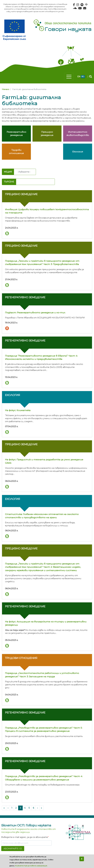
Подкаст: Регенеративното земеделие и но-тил (35, 313)
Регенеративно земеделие (25, 297)
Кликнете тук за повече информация (31, 866)
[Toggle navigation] (69, 77)
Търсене (9, 182)
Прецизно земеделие (21, 194)
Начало (6, 89)
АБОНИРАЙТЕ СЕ (13, 849)
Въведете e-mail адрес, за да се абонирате (25, 837)
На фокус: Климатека (18, 410)
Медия (8, 172)
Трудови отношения (21, 658)
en (79, 77)
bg (83, 77)
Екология (13, 395)
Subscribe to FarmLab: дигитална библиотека (3, 167)
